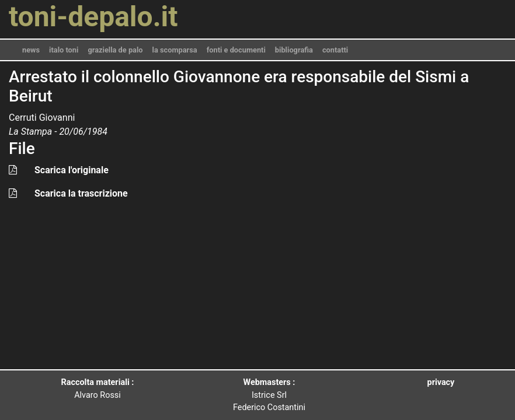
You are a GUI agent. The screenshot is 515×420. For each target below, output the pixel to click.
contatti (335, 50)
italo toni (64, 50)
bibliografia (294, 50)
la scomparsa (175, 50)
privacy (441, 382)
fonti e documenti (236, 50)
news (31, 50)
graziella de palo (115, 50)
